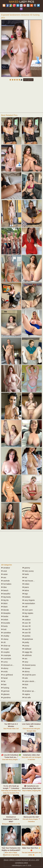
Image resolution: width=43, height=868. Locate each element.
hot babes (6, 584)
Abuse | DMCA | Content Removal (16, 860)
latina (26, 590)
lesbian (26, 597)
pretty (26, 642)
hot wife (27, 698)
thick (25, 685)
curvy (4, 662)
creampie (6, 655)
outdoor (27, 620)
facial (4, 678)
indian (26, 584)
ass (4, 577)
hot (25, 577)
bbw (4, 587)
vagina (26, 694)
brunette (6, 623)
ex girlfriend (7, 675)
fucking (5, 688)
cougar (5, 649)
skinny (26, 672)
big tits (5, 600)
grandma (6, 698)
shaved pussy (29, 665)
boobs (5, 616)
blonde (5, 610)
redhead (27, 649)
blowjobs (6, 613)
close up (6, 646)
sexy (25, 662)
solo (25, 678)
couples (5, 652)
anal (4, 571)
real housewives (30, 581)
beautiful (6, 594)
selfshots (27, 655)
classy (5, 639)
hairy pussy (28, 571)
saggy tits (27, 652)
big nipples (28, 613)
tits (25, 688)
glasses (5, 694)
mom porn (28, 610)
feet (4, 685)
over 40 (26, 626)
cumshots (6, 659)
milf (25, 607)
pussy (26, 646)
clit (3, 642)
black (4, 607)
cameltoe (6, 633)
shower (26, 668)
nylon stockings (30, 681)
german (5, 691)
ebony (5, 668)
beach (5, 590)
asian (4, 574)
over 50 (26, 629)
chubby (5, 636)
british (5, 620)
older (25, 616)
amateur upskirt (30, 691)
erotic (4, 672)
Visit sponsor (28, 80)
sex (25, 659)
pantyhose (28, 639)
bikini (4, 603)
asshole (5, 581)
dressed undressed (10, 665)
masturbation (29, 603)
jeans (26, 587)
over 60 (26, 633)
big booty (6, 597)
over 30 (26, 623)
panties (26, 636)
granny (26, 568)
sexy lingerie (28, 600)
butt (4, 629)
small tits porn (29, 675)
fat (3, 681)
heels (26, 574)
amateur (6, 568)
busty (4, 626)
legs (25, 594)
